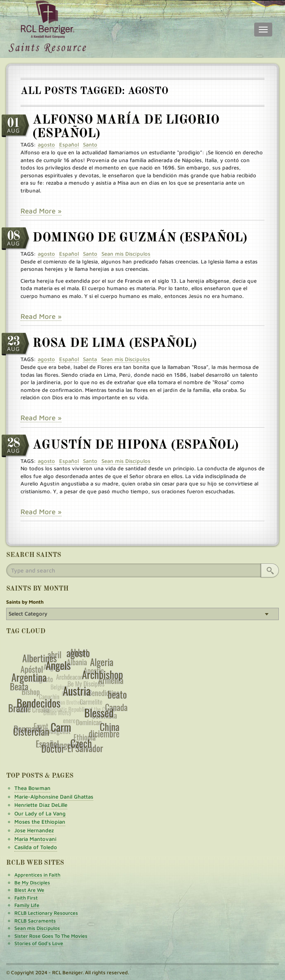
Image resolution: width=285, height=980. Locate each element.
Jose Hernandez (34, 830)
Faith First (26, 898)
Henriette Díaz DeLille (41, 805)
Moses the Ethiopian (40, 822)
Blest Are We (29, 890)
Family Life (27, 905)
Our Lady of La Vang (40, 813)
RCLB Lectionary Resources (46, 913)
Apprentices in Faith (37, 875)
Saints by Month (25, 602)
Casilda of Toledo (36, 847)
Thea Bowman (32, 788)
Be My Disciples (32, 883)
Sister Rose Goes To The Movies (51, 936)
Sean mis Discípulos (37, 928)
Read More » (41, 211)
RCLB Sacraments (35, 921)
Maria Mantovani (35, 839)
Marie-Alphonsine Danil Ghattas (54, 797)
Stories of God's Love (39, 943)
